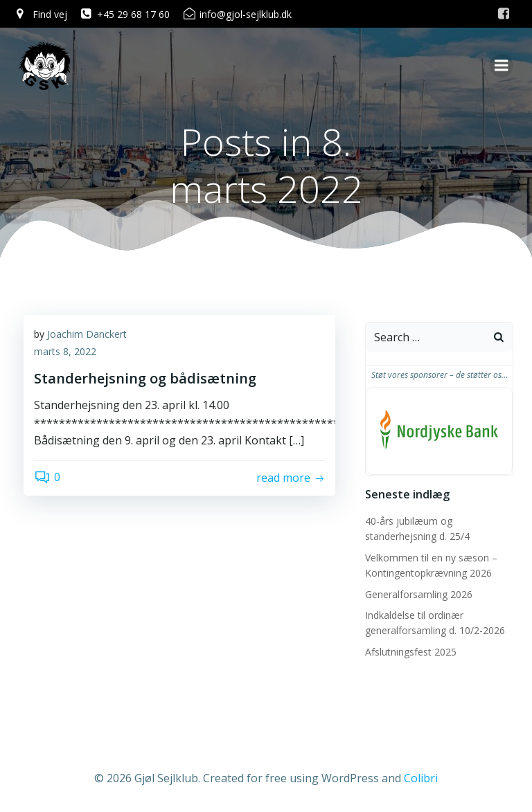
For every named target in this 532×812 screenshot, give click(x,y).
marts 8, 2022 (65, 353)
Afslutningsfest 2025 (409, 652)
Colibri (421, 775)
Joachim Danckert (87, 335)
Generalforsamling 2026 (417, 594)
